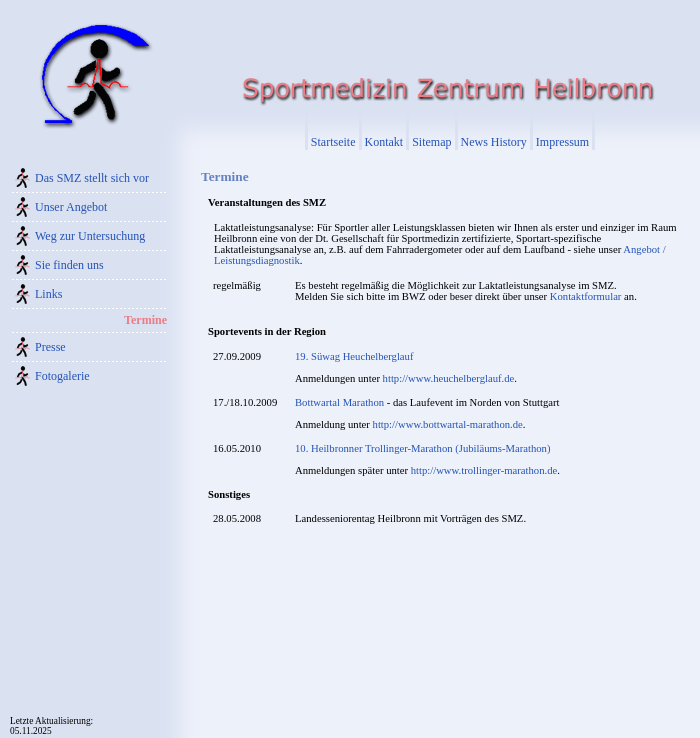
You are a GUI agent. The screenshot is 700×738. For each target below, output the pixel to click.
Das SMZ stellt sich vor (92, 178)
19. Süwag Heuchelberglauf (354, 356)
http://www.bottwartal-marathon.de (448, 424)
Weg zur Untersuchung (90, 236)
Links (48, 294)
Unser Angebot (71, 207)
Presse (50, 347)
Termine (145, 320)
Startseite (333, 142)
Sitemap (431, 142)
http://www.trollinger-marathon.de (484, 470)
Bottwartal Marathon (339, 402)
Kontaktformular (586, 296)
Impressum (562, 142)
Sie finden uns (69, 265)
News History (494, 142)
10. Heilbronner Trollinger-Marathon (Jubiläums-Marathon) (423, 448)
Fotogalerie (62, 376)
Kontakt (384, 142)
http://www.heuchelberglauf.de (449, 378)
